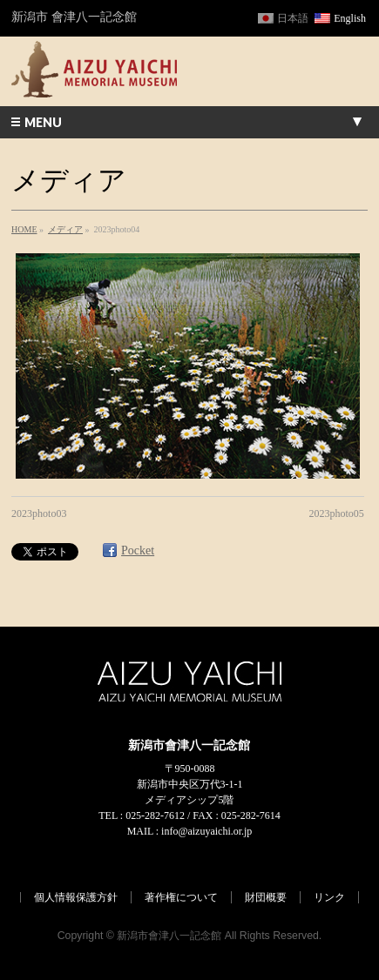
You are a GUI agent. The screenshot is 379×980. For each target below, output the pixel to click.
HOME (24, 229)
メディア (65, 229)
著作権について (181, 897)
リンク (329, 897)
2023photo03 (39, 513)
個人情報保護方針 (76, 897)
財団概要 (266, 897)
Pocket (138, 550)
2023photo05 (337, 513)
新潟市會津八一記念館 (169, 936)
